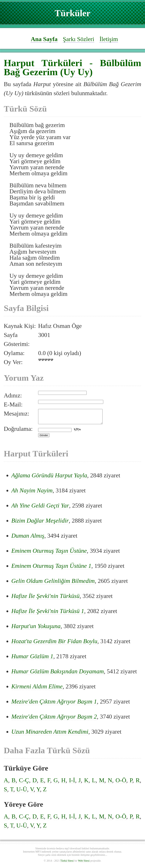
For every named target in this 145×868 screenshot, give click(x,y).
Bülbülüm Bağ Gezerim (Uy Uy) (72, 67)
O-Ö (121, 783)
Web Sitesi (84, 863)
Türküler (72, 13)
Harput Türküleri (43, 63)
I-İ (72, 783)
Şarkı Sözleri (79, 39)
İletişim (109, 39)
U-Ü (22, 792)
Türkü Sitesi (67, 863)
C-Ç (24, 783)
